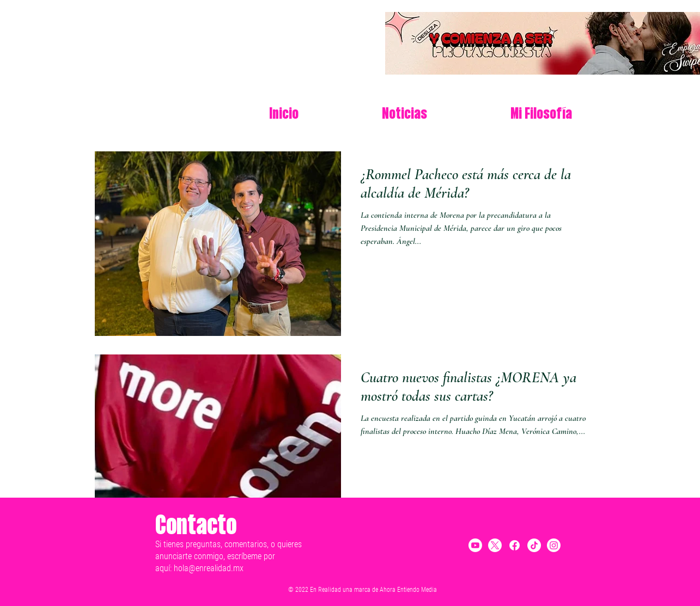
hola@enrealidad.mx (209, 568)
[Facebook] (515, 545)
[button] (541, 114)
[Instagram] (554, 545)
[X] (495, 545)
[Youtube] (475, 545)
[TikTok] (534, 545)
